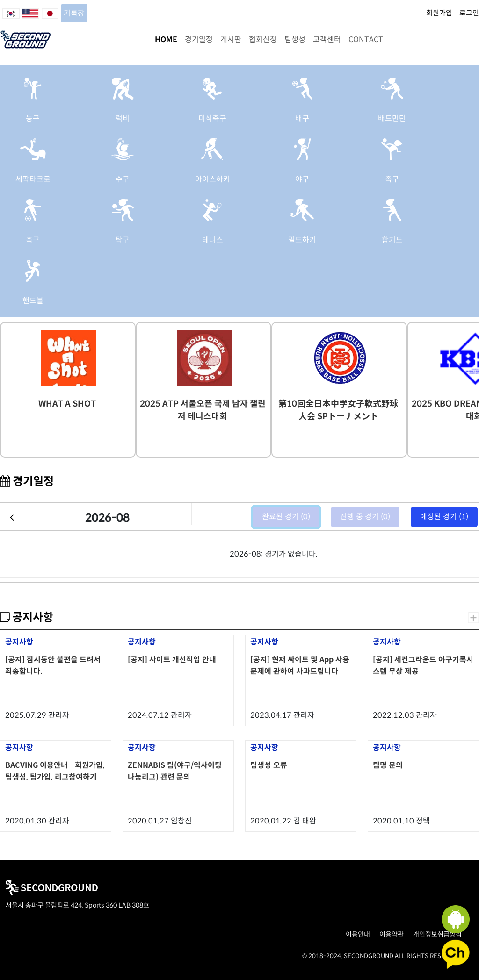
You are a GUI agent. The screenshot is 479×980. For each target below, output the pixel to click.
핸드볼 (33, 301)
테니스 (213, 240)
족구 (392, 179)
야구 (302, 179)
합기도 (392, 240)
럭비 (123, 118)
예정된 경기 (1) (444, 517)
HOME (166, 39)
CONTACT (366, 39)
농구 (33, 118)
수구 (123, 179)
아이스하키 (213, 179)
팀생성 (295, 39)
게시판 (231, 39)
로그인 (469, 13)
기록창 (74, 13)
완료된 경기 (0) (286, 517)
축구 (33, 240)
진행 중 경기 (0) (365, 517)
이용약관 (392, 934)
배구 (302, 118)
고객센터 (327, 39)
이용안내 (358, 934)
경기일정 (199, 39)
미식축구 (212, 118)
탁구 (123, 240)
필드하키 (302, 240)
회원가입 (439, 13)
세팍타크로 (33, 179)
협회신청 (263, 39)
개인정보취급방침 (437, 934)
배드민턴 (392, 118)
